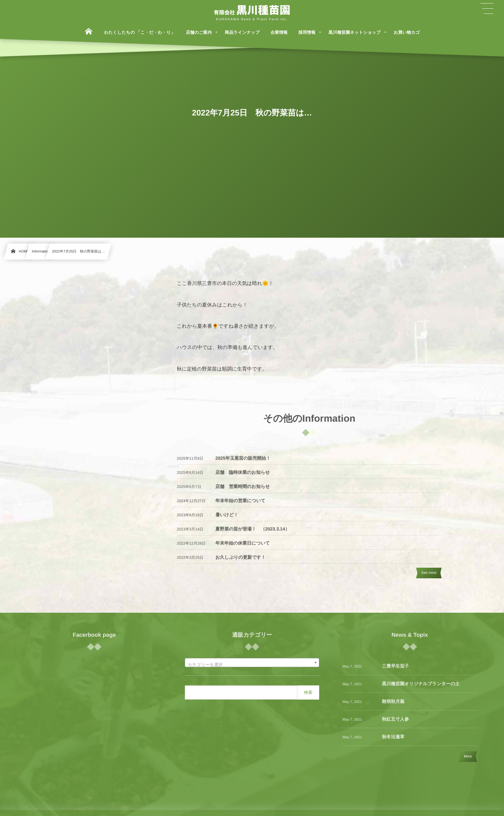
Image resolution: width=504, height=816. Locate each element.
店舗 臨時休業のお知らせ (243, 476)
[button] (487, 9)
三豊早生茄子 (395, 670)
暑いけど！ (227, 518)
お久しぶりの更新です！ (240, 561)
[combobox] (252, 663)
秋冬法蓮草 (393, 740)
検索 (308, 692)
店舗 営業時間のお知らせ (243, 490)
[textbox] (252, 665)
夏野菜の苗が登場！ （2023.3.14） (252, 533)
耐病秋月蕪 (393, 705)
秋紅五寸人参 (395, 723)
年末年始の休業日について (243, 547)
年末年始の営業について (240, 504)
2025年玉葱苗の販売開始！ (243, 462)
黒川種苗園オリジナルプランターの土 (421, 687)
